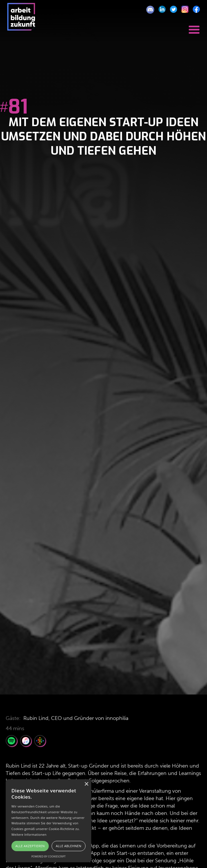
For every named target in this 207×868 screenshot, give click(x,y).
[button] (194, 28)
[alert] (48, 821)
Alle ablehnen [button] (69, 846)
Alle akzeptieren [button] (30, 846)
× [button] (86, 784)
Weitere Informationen (29, 834)
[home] (20, 20)
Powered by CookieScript (48, 856)
